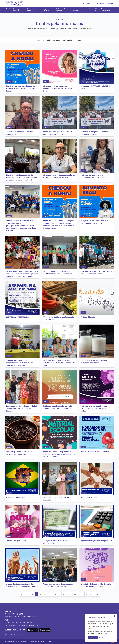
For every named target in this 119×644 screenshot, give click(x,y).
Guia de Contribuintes (105, 10)
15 (83, 594)
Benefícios (89, 9)
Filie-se (96, 10)
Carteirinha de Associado (61, 10)
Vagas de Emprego (46, 10)
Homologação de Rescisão (32, 10)
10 (63, 594)
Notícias (8, 9)
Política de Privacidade (11, 635)
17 (90, 594)
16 (86, 594)
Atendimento (100, 4)
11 (67, 594)
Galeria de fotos (53, 40)
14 (79, 594)
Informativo (68, 40)
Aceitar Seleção (93, 637)
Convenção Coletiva (17, 10)
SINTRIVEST (87, 4)
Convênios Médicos (76, 10)
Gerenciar (102, 637)
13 (75, 594)
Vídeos (79, 40)
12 (71, 594)
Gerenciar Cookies (24, 635)
